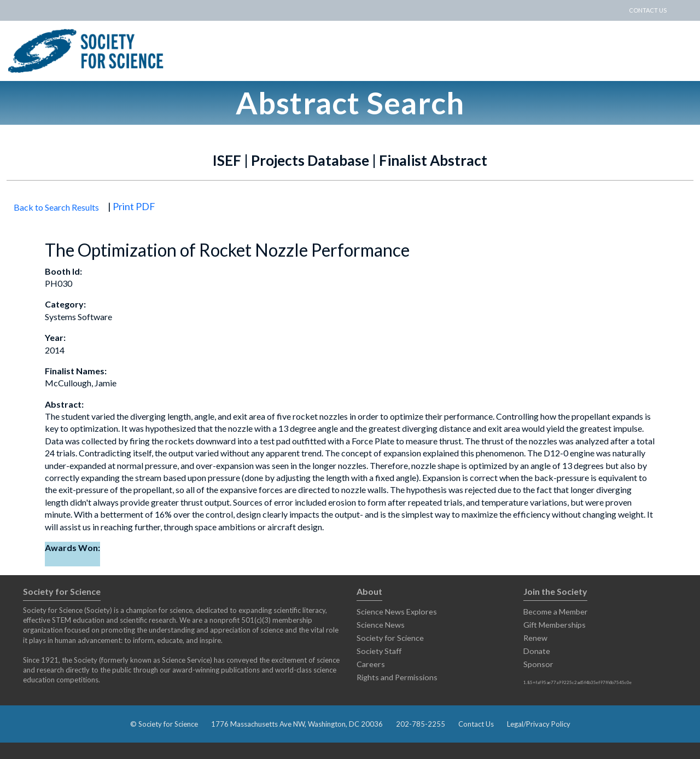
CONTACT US (648, 10)
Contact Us (476, 724)
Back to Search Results (56, 207)
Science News (381, 625)
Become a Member (556, 612)
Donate (537, 651)
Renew (535, 638)
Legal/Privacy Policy (539, 724)
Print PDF (134, 206)
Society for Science (390, 638)
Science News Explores (397, 612)
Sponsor (538, 664)
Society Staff (379, 651)
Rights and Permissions (397, 677)
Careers (371, 664)
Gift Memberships (555, 625)
